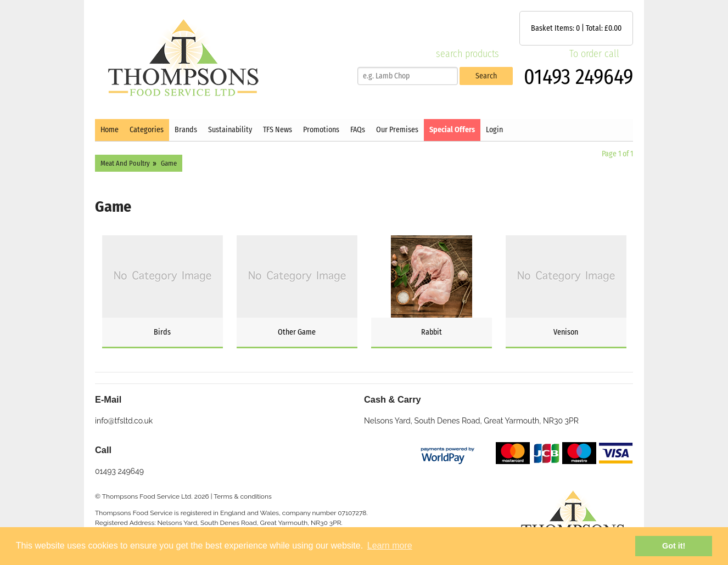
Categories (147, 130)
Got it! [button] (674, 546)
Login (494, 130)
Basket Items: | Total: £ (576, 28)
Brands (186, 130)
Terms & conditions (243, 496)
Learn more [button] (390, 546)
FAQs (358, 130)
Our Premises (397, 130)
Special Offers (452, 130)
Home (110, 130)
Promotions (321, 130)
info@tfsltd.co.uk (124, 421)
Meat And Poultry (125, 163)
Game (169, 163)
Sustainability (230, 130)
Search (486, 76)
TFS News (278, 130)
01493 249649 (578, 77)
